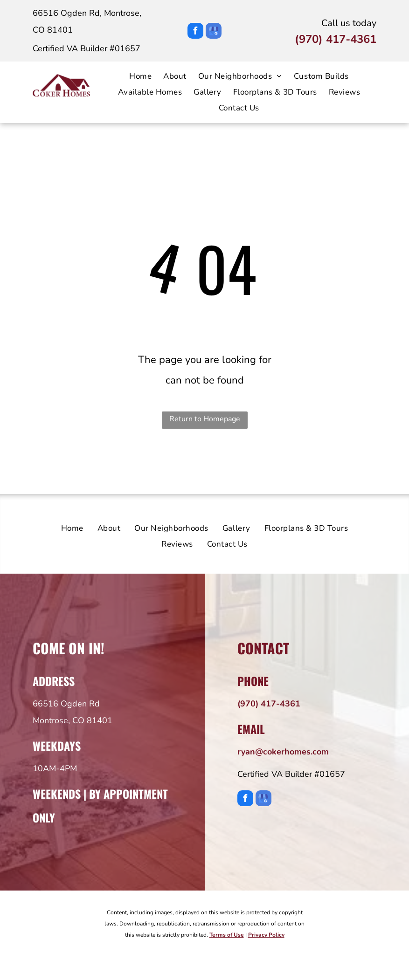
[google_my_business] (214, 32)
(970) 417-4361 (336, 39)
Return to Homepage (205, 419)
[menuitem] (135, 76)
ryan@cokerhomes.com (283, 752)
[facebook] (195, 32)
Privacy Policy (266, 935)
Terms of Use (227, 935)
